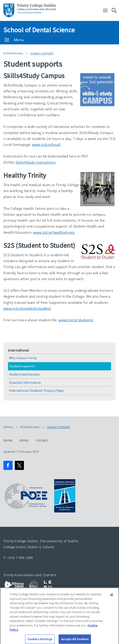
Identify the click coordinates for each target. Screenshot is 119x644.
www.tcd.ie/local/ (47, 145)
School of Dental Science (39, 30)
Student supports (42, 53)
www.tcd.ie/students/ (76, 320)
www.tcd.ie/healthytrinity (54, 232)
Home (8, 440)
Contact (42, 440)
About (24, 440)
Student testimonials (25, 374)
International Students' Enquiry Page (36, 390)
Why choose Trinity (23, 358)
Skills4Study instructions (36, 162)
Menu (14, 40)
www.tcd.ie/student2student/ (27, 308)
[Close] (112, 598)
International (13, 53)
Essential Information (25, 382)
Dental (8, 427)
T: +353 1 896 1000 (18, 558)
